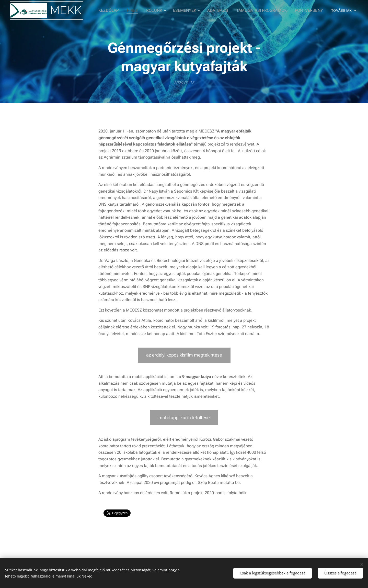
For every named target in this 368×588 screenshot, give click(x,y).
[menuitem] (118, 10)
